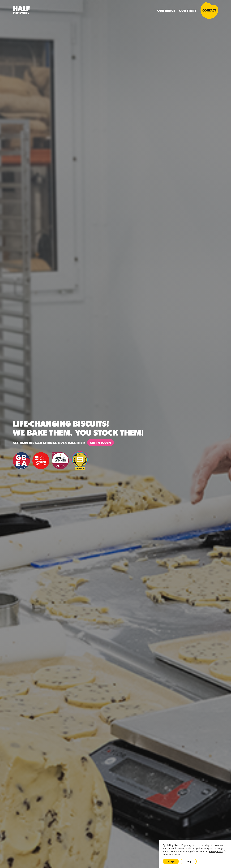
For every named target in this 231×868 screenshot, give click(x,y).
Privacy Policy (216, 851)
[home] (21, 10)
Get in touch (101, 442)
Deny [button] (189, 861)
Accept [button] (171, 861)
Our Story (188, 10)
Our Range (166, 10)
